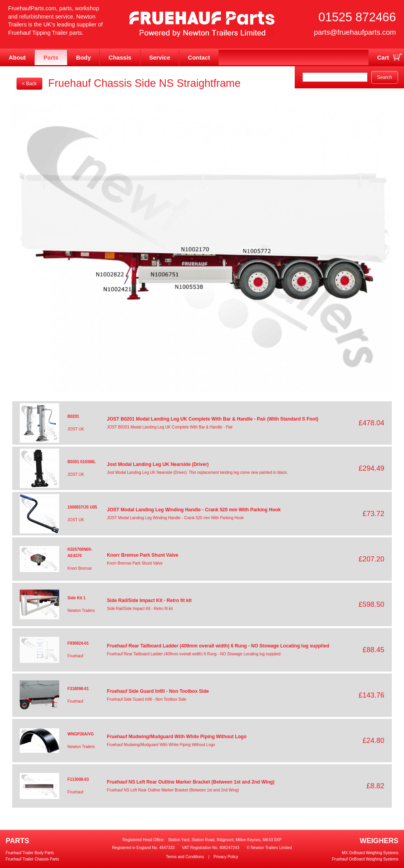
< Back (29, 84)
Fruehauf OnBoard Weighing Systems (365, 859)
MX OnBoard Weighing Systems (370, 853)
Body (84, 57)
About (17, 57)
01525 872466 (357, 17)
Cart (383, 57)
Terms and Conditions (185, 857)
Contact (199, 57)
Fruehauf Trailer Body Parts (30, 853)
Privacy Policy (226, 857)
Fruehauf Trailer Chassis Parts (32, 859)
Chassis (120, 57)
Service (160, 57)
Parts (51, 57)
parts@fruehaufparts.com (355, 32)
